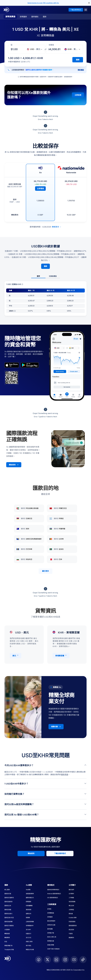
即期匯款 (29, 902)
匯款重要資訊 (73, 926)
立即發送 (40, 189)
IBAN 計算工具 (52, 937)
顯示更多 (45, 571)
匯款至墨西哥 (8, 902)
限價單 (28, 918)
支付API (28, 930)
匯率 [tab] (38, 276)
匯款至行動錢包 (9, 926)
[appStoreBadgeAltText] (12, 365)
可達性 (71, 934)
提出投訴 (71, 930)
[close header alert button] (89, 3)
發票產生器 (51, 941)
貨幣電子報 (51, 933)
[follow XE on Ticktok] (83, 960)
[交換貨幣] (45, 49)
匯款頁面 (65, 775)
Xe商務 (28, 890)
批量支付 (29, 934)
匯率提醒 (50, 929)
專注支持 (71, 906)
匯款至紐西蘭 (8, 922)
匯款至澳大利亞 (9, 918)
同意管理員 (72, 922)
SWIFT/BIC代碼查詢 (53, 949)
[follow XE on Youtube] (74, 960)
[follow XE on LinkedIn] (56, 960)
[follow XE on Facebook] (39, 960)
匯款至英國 (8, 910)
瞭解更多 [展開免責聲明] (57, 227)
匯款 (45, 17)
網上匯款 (7, 890)
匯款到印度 (8, 894)
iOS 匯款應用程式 (53, 898)
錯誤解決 (71, 938)
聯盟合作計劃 (30, 950)
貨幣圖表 (23, 17)
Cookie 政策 (73, 918)
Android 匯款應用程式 (54, 894)
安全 (6, 942)
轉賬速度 (7, 934)
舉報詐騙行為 (8, 946)
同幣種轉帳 (29, 906)
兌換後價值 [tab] (53, 276)
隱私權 (71, 914)
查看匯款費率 (30, 894)
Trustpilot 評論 (9, 950)
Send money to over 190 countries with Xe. (43, 3)
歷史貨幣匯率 (51, 921)
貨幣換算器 (10, 17)
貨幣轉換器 (51, 913)
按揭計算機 (51, 945)
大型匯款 (7, 930)
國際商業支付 (30, 898)
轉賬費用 (7, 938)
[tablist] (45, 276)
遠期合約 (29, 914)
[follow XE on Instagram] (65, 960)
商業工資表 (29, 942)
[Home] (6, 10)
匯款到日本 (8, 906)
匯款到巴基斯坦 (9, 898)
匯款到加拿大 (8, 914)
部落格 (49, 909)
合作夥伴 (71, 894)
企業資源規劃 (30, 922)
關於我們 (71, 890)
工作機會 (71, 898)
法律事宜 (71, 910)
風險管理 (29, 910)
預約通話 (81, 70)
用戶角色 (29, 946)
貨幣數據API (30, 926)
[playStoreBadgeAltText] (30, 365)
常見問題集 (72, 902)
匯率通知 (35, 17)
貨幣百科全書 (51, 925)
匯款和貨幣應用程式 (53, 890)
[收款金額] (16, 49)
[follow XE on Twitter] (47, 960)
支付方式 (29, 938)
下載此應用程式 (76, 10)
